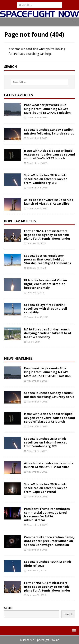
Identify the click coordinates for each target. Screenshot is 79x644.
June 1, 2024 (34, 342)
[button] (73, 22)
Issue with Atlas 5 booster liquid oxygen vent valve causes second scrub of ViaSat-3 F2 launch (49, 154)
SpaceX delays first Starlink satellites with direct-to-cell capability (45, 308)
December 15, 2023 (38, 317)
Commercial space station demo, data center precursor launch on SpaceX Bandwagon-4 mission (49, 541)
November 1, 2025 (37, 550)
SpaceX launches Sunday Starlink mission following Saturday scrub (49, 131)
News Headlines (18, 358)
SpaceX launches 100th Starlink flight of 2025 (48, 564)
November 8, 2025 (37, 117)
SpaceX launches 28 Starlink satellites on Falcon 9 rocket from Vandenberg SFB (45, 179)
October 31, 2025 (36, 570)
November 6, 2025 (37, 163)
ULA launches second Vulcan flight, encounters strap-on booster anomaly (45, 284)
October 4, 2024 (36, 292)
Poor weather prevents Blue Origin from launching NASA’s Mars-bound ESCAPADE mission (47, 109)
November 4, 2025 (37, 525)
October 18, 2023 (36, 268)
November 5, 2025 (37, 208)
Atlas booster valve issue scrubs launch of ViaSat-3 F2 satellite (49, 202)
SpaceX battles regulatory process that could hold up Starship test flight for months (48, 259)
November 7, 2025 (37, 138)
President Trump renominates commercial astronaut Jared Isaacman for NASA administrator (47, 514)
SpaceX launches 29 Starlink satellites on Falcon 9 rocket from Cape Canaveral (45, 488)
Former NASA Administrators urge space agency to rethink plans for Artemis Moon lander (47, 235)
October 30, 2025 (36, 243)
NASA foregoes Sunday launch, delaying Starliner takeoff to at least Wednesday (48, 333)
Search (9, 608)
